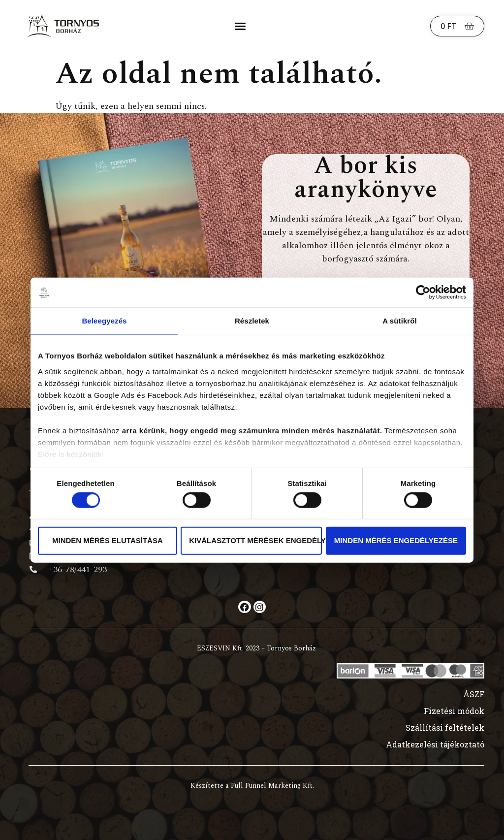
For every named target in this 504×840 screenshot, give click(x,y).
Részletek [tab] (252, 321)
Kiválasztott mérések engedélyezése (255, 540)
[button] (240, 26)
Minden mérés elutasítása (108, 540)
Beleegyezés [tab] (104, 321)
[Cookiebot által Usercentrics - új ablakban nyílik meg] (423, 292)
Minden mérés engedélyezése (396, 540)
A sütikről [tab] (400, 321)
